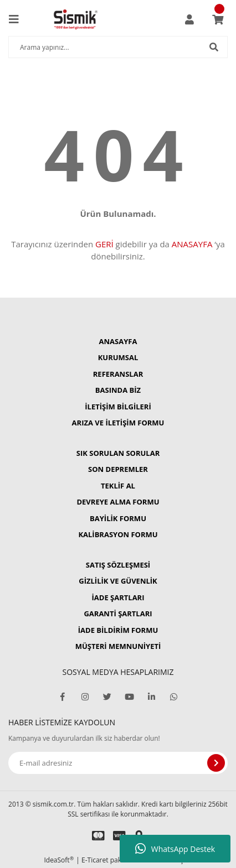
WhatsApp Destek (175, 849)
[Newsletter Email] (118, 763)
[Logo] (75, 19)
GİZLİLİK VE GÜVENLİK (118, 581)
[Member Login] (189, 19)
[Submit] (216, 763)
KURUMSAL (118, 357)
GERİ (104, 244)
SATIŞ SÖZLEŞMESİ (118, 565)
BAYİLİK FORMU (118, 518)
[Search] (118, 47)
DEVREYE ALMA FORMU (118, 502)
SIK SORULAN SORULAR (118, 453)
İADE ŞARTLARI (118, 597)
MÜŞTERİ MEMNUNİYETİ (118, 646)
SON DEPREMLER (118, 469)
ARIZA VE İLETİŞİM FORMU (118, 423)
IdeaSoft (59, 860)
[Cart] (218, 19)
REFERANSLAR (118, 374)
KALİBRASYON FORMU (118, 534)
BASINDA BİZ (118, 390)
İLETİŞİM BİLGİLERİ (118, 407)
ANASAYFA (192, 244)
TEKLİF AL (118, 486)
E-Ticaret (95, 860)
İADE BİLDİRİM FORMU (118, 630)
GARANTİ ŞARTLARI (118, 614)
